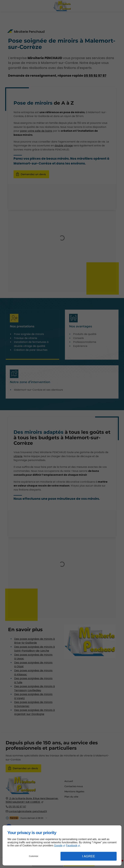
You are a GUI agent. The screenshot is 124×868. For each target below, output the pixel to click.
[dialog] (62, 845)
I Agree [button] (88, 856)
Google (58, 845)
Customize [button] (34, 856)
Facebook (72, 845)
